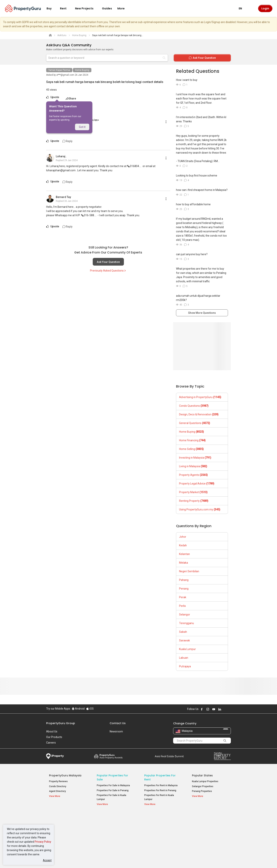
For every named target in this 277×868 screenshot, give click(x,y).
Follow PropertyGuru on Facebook (202, 709)
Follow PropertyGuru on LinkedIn (220, 709)
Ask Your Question (108, 262)
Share (71, 99)
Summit (169, 756)
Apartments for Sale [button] (110, 827)
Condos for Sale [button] (107, 832)
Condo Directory (58, 786)
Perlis (182, 606)
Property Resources (63, 817)
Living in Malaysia (193, 466)
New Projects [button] (87, 8)
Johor (183, 537)
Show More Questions (202, 313)
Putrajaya (185, 666)
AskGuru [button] (56, 828)
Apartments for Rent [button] (157, 827)
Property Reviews (58, 781)
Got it (82, 127)
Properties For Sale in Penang (113, 790)
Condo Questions (194, 406)
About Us (52, 731)
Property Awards (108, 756)
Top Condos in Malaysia (209, 817)
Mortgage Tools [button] (59, 823)
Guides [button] (107, 8)
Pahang (184, 580)
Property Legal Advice (197, 484)
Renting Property (194, 501)
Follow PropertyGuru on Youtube (214, 709)
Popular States (202, 775)
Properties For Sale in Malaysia (113, 785)
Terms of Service (88, 859)
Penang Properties (202, 791)
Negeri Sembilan (189, 571)
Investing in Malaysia (195, 458)
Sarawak (184, 640)
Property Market (193, 492)
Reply (68, 141)
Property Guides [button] (60, 833)
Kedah (183, 545)
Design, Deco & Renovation (199, 414)
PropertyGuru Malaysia (65, 775)
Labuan (184, 658)
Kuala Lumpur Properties (205, 781)
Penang (184, 589)
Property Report (222, 756)
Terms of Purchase (135, 859)
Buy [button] (51, 8)
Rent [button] (66, 8)
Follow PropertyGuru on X (225, 709)
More (123, 8)
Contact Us (118, 723)
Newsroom (116, 731)
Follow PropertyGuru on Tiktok (229, 709)
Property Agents (193, 475)
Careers (51, 743)
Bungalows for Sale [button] (109, 837)
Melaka (184, 563)
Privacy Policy (43, 842)
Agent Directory (57, 791)
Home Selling (191, 449)
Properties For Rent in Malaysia (161, 785)
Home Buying (82, 70)
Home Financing (192, 440)
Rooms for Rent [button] (155, 837)
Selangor (185, 615)
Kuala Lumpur (187, 649)
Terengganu (186, 623)
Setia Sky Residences (204, 823)
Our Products (54, 737)
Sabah (183, 632)
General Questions (195, 423)
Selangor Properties (203, 786)
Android (78, 709)
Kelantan (184, 554)
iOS (90, 709)
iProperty (55, 756)
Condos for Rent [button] (155, 832)
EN (243, 8)
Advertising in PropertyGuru (200, 397)
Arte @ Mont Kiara (202, 832)
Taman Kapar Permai (59, 70)
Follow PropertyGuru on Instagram (208, 709)
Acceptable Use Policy (60, 859)
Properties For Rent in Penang (160, 790)
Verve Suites (199, 828)
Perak (183, 597)
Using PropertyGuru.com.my (200, 509)
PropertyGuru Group (61, 723)
